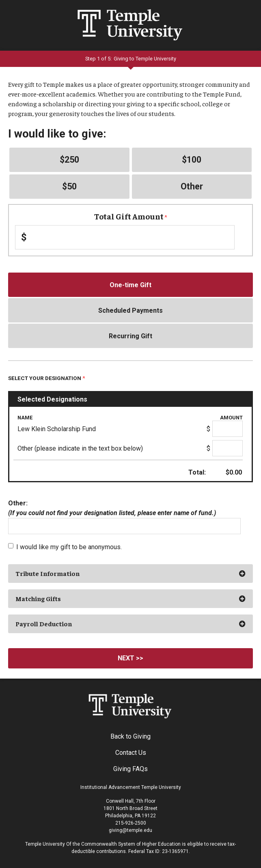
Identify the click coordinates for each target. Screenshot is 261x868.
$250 (69, 160)
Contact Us (131, 753)
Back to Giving (130, 736)
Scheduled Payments (130, 310)
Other (192, 186)
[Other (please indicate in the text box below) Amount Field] (228, 448)
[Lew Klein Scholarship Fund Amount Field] (228, 429)
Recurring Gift (130, 336)
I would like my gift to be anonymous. (69, 547)
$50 (69, 186)
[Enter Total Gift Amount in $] (125, 237)
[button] (130, 574)
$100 (192, 160)
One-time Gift (130, 285)
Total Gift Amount (130, 216)
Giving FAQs (130, 769)
